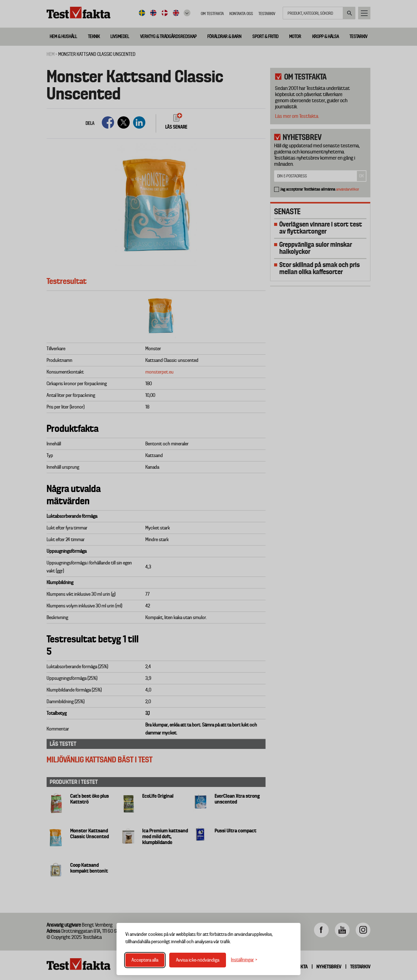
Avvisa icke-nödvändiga (198, 960)
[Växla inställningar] (244, 960)
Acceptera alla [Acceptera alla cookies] (145, 960)
